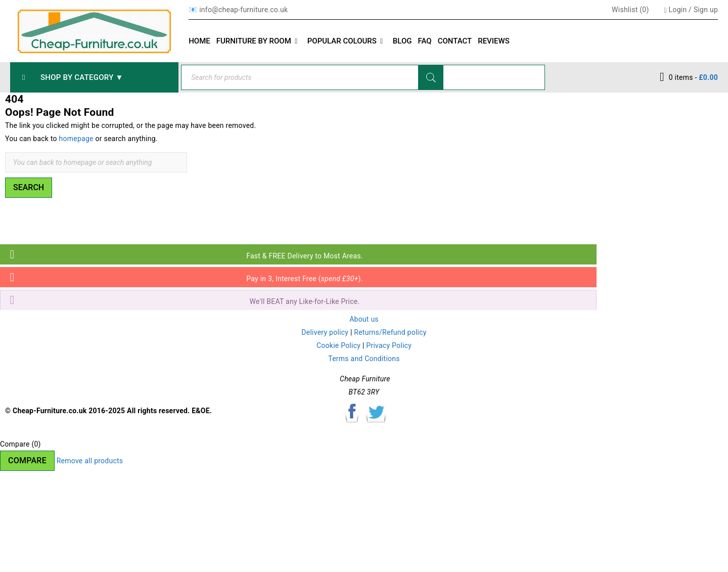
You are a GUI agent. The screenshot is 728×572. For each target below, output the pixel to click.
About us (364, 319)
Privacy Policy (389, 345)
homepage (76, 139)
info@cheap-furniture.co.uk (243, 10)
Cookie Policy (338, 345)
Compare (27, 460)
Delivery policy (325, 332)
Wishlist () (629, 10)
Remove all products (90, 461)
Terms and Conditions (364, 359)
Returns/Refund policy (390, 332)
